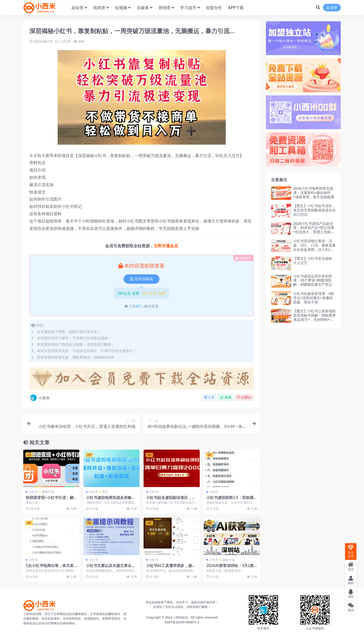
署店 (105, 492)
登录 (332, 8)
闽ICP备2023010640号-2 (182, 622)
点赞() (244, 397)
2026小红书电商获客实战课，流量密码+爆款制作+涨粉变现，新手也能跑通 (314, 193)
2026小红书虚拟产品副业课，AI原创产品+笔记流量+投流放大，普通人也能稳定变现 (314, 230)
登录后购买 (142, 279)
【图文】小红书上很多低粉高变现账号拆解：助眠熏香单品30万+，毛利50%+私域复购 (314, 317)
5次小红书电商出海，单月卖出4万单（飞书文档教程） (50, 568)
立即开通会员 (166, 246)
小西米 (40, 398)
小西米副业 (180, 617)
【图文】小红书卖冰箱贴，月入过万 (314, 260)
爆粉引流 (48, 492)
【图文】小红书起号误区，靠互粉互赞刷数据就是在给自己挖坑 (314, 210)
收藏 (226, 397)
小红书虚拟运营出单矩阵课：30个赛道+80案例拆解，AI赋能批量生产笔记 (313, 280)
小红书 (65, 41)
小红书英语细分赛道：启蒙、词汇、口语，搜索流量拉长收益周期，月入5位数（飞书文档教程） (314, 247)
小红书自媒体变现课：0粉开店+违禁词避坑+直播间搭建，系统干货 (314, 298)
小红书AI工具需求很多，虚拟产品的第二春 (171, 568)
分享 (209, 397)
